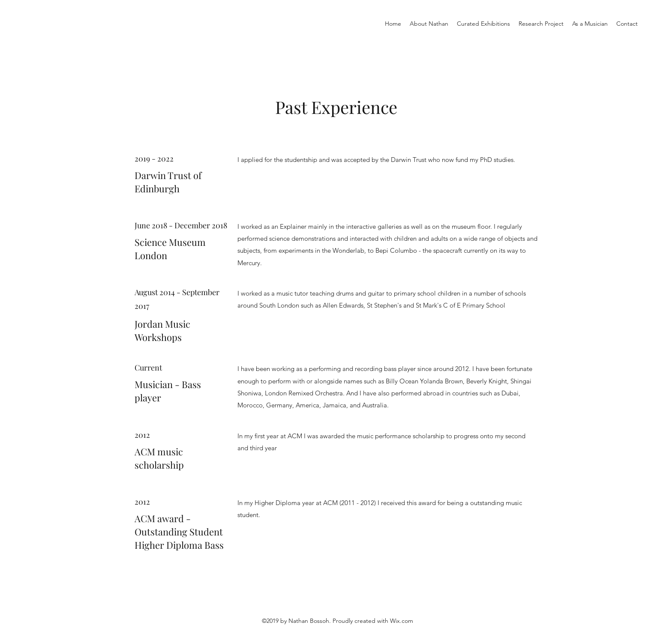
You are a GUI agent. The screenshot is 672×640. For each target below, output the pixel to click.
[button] (483, 24)
